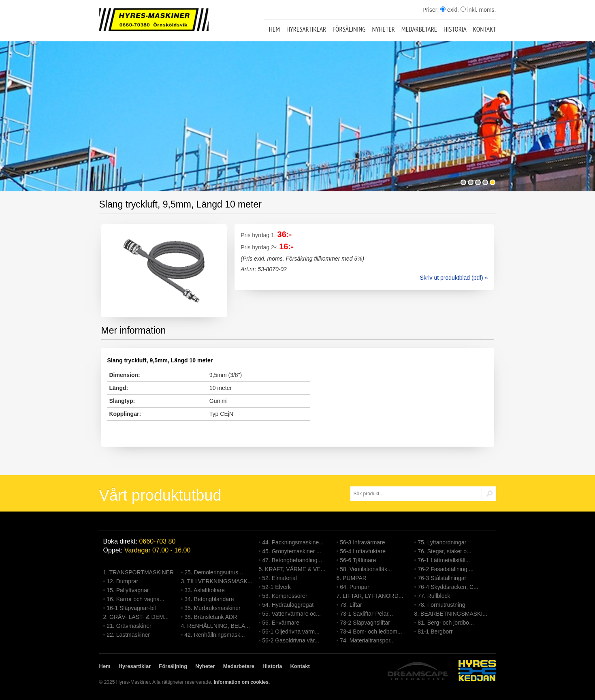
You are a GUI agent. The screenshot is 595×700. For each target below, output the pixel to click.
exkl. (450, 10)
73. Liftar (351, 605)
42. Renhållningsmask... (214, 635)
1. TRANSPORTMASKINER (139, 572)
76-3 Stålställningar (442, 578)
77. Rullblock (434, 596)
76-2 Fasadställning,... (446, 569)
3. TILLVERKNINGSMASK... (217, 581)
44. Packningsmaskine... (293, 542)
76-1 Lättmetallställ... (444, 560)
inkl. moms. (478, 10)
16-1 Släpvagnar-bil (131, 608)
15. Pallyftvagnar (128, 590)
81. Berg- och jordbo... (446, 623)
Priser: (431, 10)
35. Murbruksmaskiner (212, 608)
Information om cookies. (242, 682)
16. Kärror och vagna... (135, 599)
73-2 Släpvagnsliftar (365, 623)
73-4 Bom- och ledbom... (371, 631)
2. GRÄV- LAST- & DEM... (136, 617)
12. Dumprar (122, 581)
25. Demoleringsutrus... (214, 572)
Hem (274, 29)
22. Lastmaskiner (128, 635)
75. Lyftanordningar (442, 542)
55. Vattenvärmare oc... (291, 614)
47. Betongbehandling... (292, 560)
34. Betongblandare (209, 599)
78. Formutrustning (441, 605)
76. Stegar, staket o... (444, 551)
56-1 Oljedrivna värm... (291, 631)
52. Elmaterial (279, 578)
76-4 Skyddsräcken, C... (448, 587)
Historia (455, 29)
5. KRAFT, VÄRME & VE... (292, 569)
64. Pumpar (354, 587)
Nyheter (384, 29)
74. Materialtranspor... (367, 640)
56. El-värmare (281, 623)
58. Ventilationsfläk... (366, 569)
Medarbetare (419, 29)
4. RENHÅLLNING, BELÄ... (215, 626)
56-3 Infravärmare (362, 542)
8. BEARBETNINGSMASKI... (451, 614)
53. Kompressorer (285, 596)
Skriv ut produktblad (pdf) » (454, 278)
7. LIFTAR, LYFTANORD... (370, 596)
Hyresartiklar (306, 29)
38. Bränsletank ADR (211, 617)
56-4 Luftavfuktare (363, 551)
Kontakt (485, 29)
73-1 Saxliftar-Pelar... (366, 614)
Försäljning (349, 29)
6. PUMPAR (352, 578)
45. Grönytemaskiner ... (292, 551)
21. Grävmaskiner (129, 626)
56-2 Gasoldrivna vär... (291, 640)
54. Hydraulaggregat (288, 605)
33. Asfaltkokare (205, 590)
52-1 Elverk (276, 587)
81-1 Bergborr (435, 631)
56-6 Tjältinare (358, 560)
